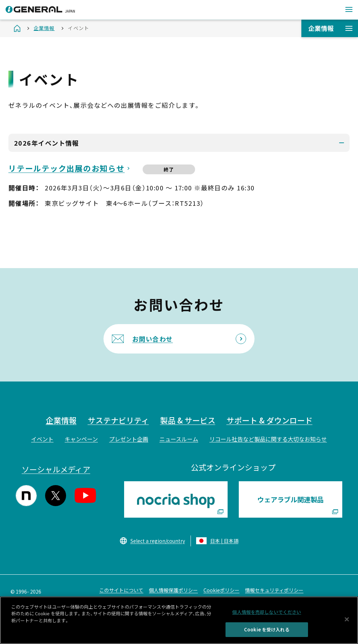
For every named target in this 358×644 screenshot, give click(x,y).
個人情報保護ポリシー (173, 590)
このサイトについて (121, 590)
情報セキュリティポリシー (274, 590)
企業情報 (330, 28)
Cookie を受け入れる (267, 632)
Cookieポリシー (221, 590)
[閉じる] (347, 622)
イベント (42, 439)
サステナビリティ (118, 420)
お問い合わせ (153, 339)
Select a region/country (158, 541)
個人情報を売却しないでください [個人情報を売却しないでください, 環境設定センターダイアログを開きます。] (267, 614)
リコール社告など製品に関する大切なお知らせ (268, 439)
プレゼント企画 (129, 439)
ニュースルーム (179, 439)
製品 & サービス (188, 420)
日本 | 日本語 (224, 541)
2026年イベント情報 (46, 143)
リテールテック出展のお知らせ (67, 168)
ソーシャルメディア (56, 469)
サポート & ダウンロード (270, 420)
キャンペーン (81, 439)
